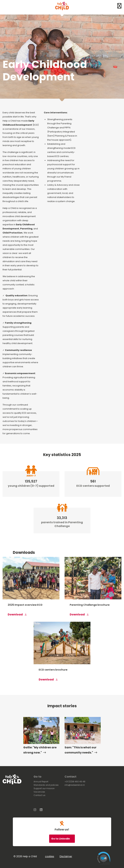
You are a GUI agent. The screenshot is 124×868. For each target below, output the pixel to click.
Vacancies (39, 792)
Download (17, 614)
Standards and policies (46, 785)
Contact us (39, 795)
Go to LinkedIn (61, 839)
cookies (50, 856)
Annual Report (41, 782)
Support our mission (44, 788)
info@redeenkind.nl (75, 785)
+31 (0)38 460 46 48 (75, 782)
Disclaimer (66, 856)
